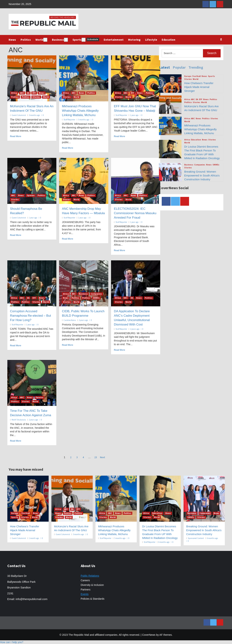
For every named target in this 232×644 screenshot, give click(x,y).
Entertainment (114, 40)
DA (28, 93)
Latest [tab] (164, 67)
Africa (14, 93)
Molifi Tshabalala (19, 420)
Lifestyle (151, 40)
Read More (16, 136)
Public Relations (90, 576)
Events (85, 594)
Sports (86, 40)
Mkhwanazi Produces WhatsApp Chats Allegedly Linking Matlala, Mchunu (80, 111)
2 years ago (83, 320)
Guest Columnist (19, 115)
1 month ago (34, 538)
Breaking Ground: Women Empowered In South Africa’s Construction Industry (202, 175)
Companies (96, 294)
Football (196, 76)
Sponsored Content (196, 538)
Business (60, 40)
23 (96, 457)
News (12, 40)
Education (168, 40)
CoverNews (149, 635)
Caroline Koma (70, 320)
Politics (26, 40)
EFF (34, 93)
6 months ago (164, 542)
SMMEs (96, 298)
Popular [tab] (179, 67)
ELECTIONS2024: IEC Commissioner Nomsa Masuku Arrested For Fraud (135, 213)
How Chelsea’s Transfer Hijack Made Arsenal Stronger (199, 87)
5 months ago (84, 120)
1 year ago (134, 115)
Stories (36, 97)
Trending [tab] (196, 67)
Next (103, 457)
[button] (12, 642)
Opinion (31, 195)
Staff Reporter (69, 120)
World (41, 40)
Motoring (134, 40)
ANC (22, 93)
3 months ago (34, 115)
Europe (188, 76)
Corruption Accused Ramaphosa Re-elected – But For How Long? (31, 316)
